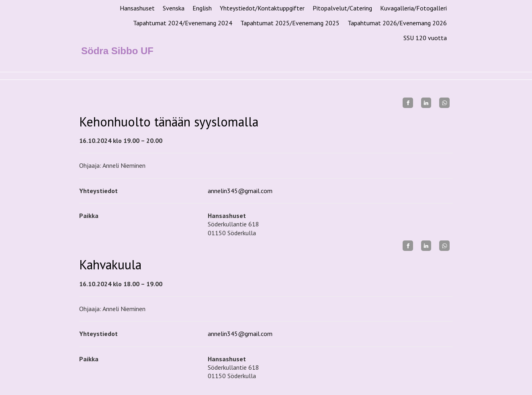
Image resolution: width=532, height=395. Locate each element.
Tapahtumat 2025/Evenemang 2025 (290, 23)
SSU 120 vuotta (425, 38)
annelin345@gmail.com (240, 191)
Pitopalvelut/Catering (342, 8)
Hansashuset (137, 8)
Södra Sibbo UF (117, 51)
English (202, 8)
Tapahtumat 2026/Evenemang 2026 (397, 23)
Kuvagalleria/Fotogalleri (413, 8)
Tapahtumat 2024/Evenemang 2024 (183, 23)
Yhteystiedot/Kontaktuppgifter (262, 8)
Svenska (174, 8)
